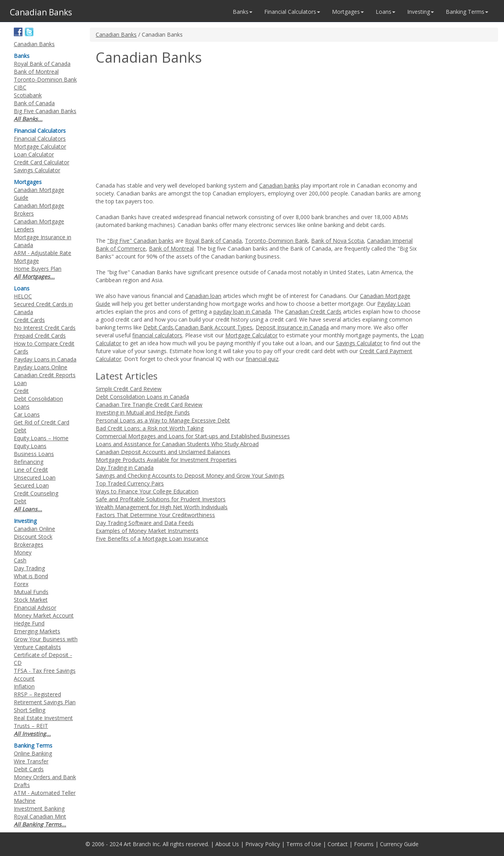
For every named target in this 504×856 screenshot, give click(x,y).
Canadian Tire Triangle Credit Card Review (149, 405)
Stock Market (31, 600)
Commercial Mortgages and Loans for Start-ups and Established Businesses (193, 436)
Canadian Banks (116, 34)
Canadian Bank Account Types (214, 327)
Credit (21, 391)
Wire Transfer (31, 761)
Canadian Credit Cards (313, 312)
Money (23, 552)
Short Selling (30, 710)
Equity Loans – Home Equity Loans (41, 442)
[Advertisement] (162, 125)
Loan (20, 383)
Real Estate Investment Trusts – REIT (43, 722)
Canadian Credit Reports (45, 375)
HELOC (23, 296)
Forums (364, 844)
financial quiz (262, 359)
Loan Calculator (34, 154)
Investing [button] (421, 12)
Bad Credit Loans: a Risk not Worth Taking (150, 428)
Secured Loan (31, 485)
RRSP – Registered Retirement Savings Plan (45, 698)
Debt (20, 501)
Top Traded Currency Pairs (130, 483)
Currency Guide (399, 844)
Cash (20, 560)
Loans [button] (385, 12)
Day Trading (29, 568)
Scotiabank (28, 95)
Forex (21, 584)
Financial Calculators (40, 139)
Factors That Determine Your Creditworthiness (155, 515)
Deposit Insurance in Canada (292, 327)
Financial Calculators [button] (292, 12)
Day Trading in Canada (125, 468)
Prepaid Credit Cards (40, 336)
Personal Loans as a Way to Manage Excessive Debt (163, 420)
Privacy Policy (263, 844)
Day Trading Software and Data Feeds (145, 523)
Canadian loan (203, 296)
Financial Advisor (35, 608)
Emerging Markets (37, 631)
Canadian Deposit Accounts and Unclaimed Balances (163, 452)
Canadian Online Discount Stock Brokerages (34, 537)
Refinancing (29, 462)
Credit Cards (29, 320)
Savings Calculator (359, 343)
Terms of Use (304, 844)
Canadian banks (279, 185)
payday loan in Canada (242, 312)
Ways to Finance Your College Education (147, 491)
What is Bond (31, 576)
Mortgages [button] (348, 12)
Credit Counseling (36, 493)
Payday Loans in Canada (45, 359)
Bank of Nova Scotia (337, 241)
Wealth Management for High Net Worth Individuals (162, 507)
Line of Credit (31, 470)
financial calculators (157, 335)
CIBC (20, 87)
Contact (338, 844)
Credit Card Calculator (42, 162)
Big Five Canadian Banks (45, 111)
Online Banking (33, 753)
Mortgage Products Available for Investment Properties (166, 460)
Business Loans (34, 454)
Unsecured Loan (35, 477)
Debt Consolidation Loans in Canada (142, 397)
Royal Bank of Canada (213, 241)
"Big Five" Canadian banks (140, 241)
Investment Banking (39, 809)
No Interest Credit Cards (45, 328)
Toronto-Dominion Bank (276, 241)
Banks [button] (243, 12)
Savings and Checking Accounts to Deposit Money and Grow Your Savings (190, 475)
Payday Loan (394, 304)
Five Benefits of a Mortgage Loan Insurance (152, 539)
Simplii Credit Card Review (129, 389)
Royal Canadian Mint (40, 816)
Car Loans (27, 414)
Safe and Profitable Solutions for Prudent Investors (161, 499)
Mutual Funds (31, 592)
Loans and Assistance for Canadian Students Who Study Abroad (177, 444)
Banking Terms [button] (467, 12)
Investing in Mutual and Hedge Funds (143, 412)
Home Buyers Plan (38, 269)
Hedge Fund (29, 623)
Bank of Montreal (171, 248)
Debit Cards (158, 327)
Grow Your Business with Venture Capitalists (46, 643)
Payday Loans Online (41, 367)
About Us (227, 844)
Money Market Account (44, 615)
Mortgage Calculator (251, 335)
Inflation (24, 686)
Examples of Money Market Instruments (147, 531)
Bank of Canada (34, 103)
